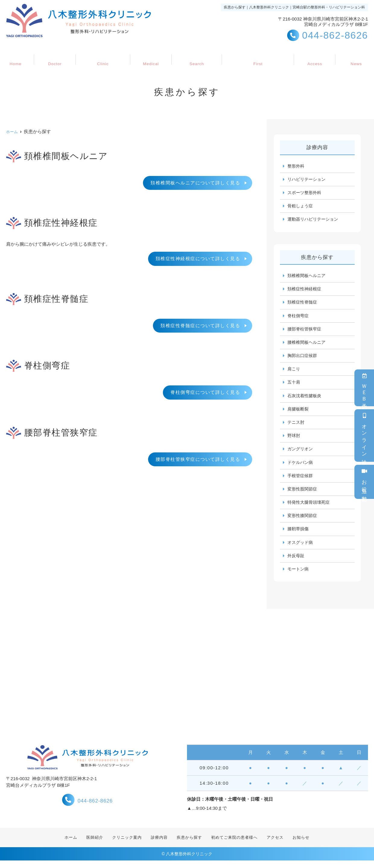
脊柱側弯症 (299, 318)
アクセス (312, 56)
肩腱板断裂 (299, 413)
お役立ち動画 (364, 482)
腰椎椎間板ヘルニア (308, 345)
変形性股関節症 (303, 494)
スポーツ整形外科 (306, 193)
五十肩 (294, 386)
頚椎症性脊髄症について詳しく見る (200, 325)
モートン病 (299, 576)
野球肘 (294, 440)
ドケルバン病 (301, 467)
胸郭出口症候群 (303, 358)
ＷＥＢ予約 (364, 388)
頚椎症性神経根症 (306, 290)
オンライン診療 (364, 436)
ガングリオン (301, 453)
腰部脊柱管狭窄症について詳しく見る (198, 459)
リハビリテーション (308, 180)
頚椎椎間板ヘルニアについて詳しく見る (195, 183)
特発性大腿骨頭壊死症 (310, 508)
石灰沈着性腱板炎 (306, 399)
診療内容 (150, 56)
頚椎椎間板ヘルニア (308, 277)
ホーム (21, 56)
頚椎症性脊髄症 (303, 304)
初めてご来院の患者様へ (255, 56)
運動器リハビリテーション (315, 220)
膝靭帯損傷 (299, 535)
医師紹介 (57, 56)
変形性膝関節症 (303, 521)
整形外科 (296, 166)
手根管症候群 (301, 481)
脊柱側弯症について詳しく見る (205, 392)
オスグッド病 (301, 549)
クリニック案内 (104, 56)
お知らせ (350, 56)
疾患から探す (194, 56)
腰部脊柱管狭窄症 (306, 331)
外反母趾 (296, 562)
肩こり (294, 372)
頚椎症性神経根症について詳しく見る (198, 258)
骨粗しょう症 (301, 207)
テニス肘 (296, 426)
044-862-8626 (88, 807)
